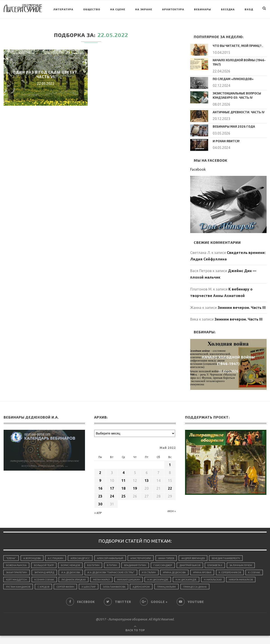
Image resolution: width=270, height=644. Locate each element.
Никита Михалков (45, 587)
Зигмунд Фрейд (78, 572)
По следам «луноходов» (231, 78)
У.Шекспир (152, 587)
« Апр (98, 511)
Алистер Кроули (146, 556)
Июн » (172, 509)
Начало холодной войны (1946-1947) (237, 62)
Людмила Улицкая (127, 579)
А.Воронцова (33, 556)
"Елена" (11, 556)
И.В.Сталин (188, 572)
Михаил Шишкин (185, 579)
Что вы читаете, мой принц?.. (235, 46)
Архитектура (173, 9)
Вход (249, 9)
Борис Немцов (73, 564)
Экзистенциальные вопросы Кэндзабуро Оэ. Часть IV (235, 94)
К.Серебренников (18, 579)
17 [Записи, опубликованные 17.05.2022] (112, 486)
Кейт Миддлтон (68, 579)
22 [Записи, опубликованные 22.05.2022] (170, 486)
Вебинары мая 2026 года (232, 124)
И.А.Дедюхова (106, 572)
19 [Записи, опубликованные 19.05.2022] (135, 486)
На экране (144, 9)
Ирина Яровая (244, 572)
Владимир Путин (142, 564)
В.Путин (117, 564)
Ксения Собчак (97, 579)
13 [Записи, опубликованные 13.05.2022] (147, 478)
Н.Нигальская (15, 587)
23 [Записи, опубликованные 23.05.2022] (100, 494)
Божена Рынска (17, 564)
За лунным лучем (18, 572)
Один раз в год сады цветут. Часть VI (46, 74)
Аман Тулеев (173, 556)
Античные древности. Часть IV (236, 110)
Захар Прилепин (49, 572)
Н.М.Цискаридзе (215, 579)
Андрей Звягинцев (202, 556)
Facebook (198, 167)
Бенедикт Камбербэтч (237, 556)
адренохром (207, 587)
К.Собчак (43, 579)
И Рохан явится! (225, 139)
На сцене (118, 9)
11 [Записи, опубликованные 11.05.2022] (123, 478)
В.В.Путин (97, 564)
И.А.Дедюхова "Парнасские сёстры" (148, 572)
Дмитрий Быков (199, 564)
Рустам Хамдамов (77, 587)
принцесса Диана (18, 595)
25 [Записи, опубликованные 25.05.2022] (123, 494)
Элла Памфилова (179, 587)
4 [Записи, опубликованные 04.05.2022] (124, 471)
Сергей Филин (127, 587)
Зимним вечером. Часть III (242, 306)
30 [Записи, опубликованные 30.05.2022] (100, 502)
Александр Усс (83, 556)
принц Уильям (234, 587)
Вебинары (203, 9)
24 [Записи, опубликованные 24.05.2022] (112, 494)
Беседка (228, 9)
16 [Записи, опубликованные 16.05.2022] (100, 486)
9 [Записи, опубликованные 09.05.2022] (100, 478)
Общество (92, 9)
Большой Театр (45, 564)
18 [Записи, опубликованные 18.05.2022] (123, 486)
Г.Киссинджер (171, 564)
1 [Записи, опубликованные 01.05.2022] (170, 463)
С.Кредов (104, 587)
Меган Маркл (157, 579)
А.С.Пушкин (58, 556)
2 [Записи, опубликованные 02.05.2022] (100, 471)
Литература (63, 9)
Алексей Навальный (114, 556)
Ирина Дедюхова (215, 572)
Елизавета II (225, 564)
